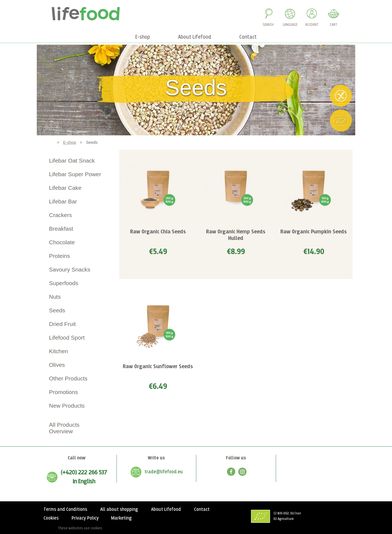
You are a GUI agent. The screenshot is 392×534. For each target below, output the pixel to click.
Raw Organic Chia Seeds (158, 232)
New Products (67, 406)
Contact (202, 509)
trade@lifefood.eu (164, 472)
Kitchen (59, 351)
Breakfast (61, 229)
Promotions (63, 392)
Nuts (55, 297)
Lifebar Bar (63, 201)
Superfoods (64, 283)
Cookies (51, 518)
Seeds (57, 310)
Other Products (68, 378)
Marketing (121, 518)
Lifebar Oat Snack (72, 161)
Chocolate (62, 242)
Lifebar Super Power (75, 174)
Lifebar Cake (65, 188)
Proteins (59, 256)
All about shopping (119, 509)
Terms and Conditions (65, 509)
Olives (57, 365)
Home (48, 142)
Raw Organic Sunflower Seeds (158, 367)
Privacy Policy (85, 518)
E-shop (70, 142)
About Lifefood (166, 509)
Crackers (60, 215)
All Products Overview (64, 428)
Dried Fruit (62, 324)
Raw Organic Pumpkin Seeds (314, 232)
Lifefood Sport (67, 338)
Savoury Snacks (70, 269)
